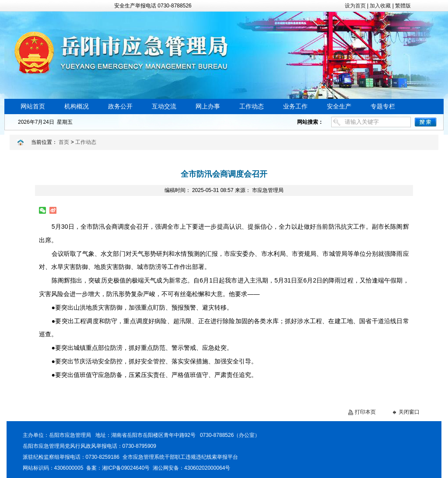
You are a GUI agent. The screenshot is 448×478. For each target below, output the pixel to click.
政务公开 (120, 106)
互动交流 (164, 106)
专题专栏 (383, 106)
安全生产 (339, 106)
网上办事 (208, 106)
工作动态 (252, 106)
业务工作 (295, 106)
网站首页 (33, 106)
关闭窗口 (409, 412)
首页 (64, 142)
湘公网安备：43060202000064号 (191, 468)
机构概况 (77, 106)
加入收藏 (380, 6)
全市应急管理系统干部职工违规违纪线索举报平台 (180, 457)
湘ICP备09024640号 (126, 468)
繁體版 (403, 6)
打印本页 (365, 412)
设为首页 (355, 6)
